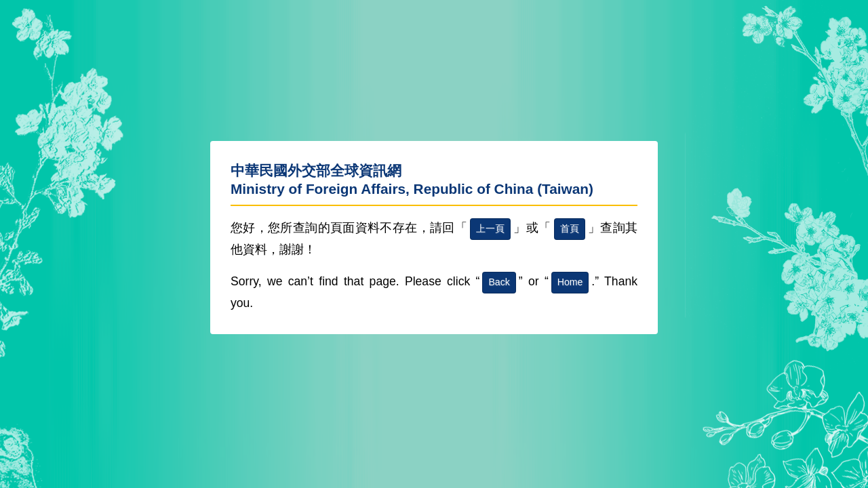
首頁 (570, 228)
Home (570, 282)
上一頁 (490, 228)
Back (499, 282)
